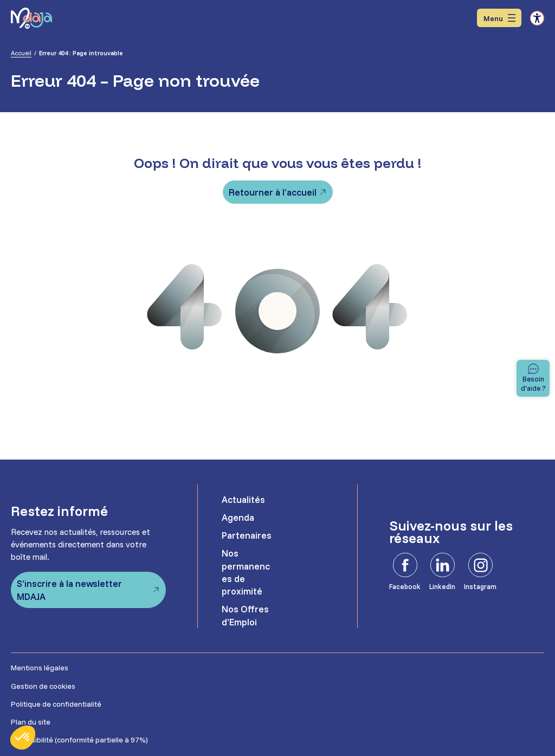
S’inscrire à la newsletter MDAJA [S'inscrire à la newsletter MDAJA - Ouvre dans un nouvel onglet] (69, 590)
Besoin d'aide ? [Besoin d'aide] (533, 383)
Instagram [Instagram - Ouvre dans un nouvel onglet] (480, 586)
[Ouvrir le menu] (499, 18)
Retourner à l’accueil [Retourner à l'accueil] (273, 192)
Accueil (21, 53)
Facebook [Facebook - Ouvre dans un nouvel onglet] (405, 586)
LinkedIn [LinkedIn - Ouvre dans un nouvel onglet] (442, 586)
